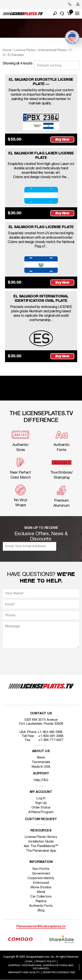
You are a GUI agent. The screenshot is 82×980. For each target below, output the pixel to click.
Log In (41, 798)
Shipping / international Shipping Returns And (41, 967)
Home (7, 50)
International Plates (52, 50)
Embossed (41, 883)
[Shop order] (57, 65)
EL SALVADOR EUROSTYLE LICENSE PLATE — (41, 82)
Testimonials (41, 762)
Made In (41, 767)
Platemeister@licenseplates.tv (41, 927)
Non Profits (41, 869)
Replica (41, 901)
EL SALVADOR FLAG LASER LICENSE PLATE (41, 156)
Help (37, 780)
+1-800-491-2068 (51, 736)
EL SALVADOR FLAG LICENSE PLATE (41, 227)
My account (41, 792)
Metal (41, 892)
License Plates (25, 50)
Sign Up (41, 803)
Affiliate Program (41, 812)
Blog (41, 910)
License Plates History (41, 837)
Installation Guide (41, 842)
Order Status (41, 808)
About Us (41, 751)
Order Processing (59, 972)
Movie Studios (41, 887)
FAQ (45, 780)
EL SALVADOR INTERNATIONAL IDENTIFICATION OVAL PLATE (41, 299)
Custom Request (41, 819)
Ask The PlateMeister (41, 846)
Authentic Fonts (41, 906)
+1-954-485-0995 (50, 732)
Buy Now (62, 139)
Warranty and (24, 972)
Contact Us (41, 714)
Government (41, 874)
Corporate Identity (41, 878)
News (41, 758)
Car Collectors (41, 897)
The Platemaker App (41, 851)
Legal (29, 961)
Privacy (46, 961)
